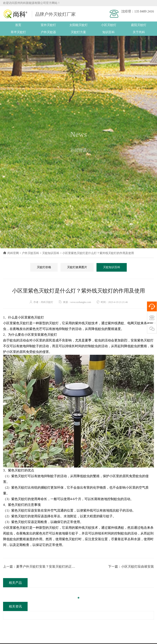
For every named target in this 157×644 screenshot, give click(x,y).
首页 (18, 25)
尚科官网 (11, 253)
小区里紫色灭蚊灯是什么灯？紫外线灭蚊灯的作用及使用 (98, 253)
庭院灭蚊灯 (139, 25)
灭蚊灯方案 (78, 32)
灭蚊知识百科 (51, 253)
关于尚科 (139, 32)
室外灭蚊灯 (48, 25)
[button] (78, 598)
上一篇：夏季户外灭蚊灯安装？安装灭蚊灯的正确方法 (39, 567)
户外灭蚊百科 (30, 253)
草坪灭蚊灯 (18, 32)
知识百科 (109, 32)
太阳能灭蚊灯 (78, 25)
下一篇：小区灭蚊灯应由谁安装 (131, 567)
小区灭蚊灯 (109, 25)
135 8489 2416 (144, 11)
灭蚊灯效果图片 (77, 267)
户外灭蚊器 (48, 32)
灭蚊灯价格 (44, 267)
